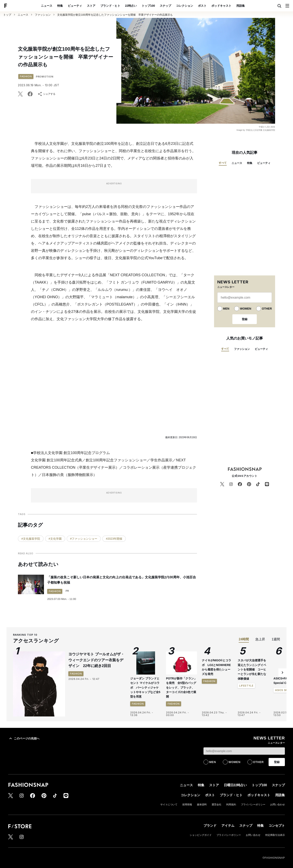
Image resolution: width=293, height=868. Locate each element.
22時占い (131, 6)
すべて (223, 163)
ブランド (210, 826)
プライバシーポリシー (253, 805)
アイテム (228, 826)
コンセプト (277, 826)
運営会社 (216, 805)
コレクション (185, 6)
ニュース (47, 6)
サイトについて (169, 805)
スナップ (165, 6)
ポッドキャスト (221, 6)
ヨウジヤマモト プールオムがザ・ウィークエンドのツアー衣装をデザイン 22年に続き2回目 (96, 660)
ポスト (202, 6)
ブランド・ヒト (110, 6)
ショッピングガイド (201, 835)
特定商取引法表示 (275, 835)
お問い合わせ (278, 805)
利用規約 (231, 805)
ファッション (43, 15)
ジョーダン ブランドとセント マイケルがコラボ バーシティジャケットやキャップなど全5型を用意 (145, 688)
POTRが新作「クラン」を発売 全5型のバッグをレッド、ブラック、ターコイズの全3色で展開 (181, 688)
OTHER (267, 309)
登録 (245, 319)
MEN (226, 309)
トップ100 (148, 6)
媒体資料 (202, 805)
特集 (60, 6)
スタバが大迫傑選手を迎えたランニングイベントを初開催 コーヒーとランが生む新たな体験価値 (252, 706)
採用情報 (187, 805)
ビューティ (75, 6)
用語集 (241, 6)
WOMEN (245, 309)
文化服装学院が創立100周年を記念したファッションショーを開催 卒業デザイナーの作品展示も (115, 15)
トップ (7, 15)
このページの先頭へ (24, 738)
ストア (91, 6)
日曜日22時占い (235, 785)
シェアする (46, 94)
